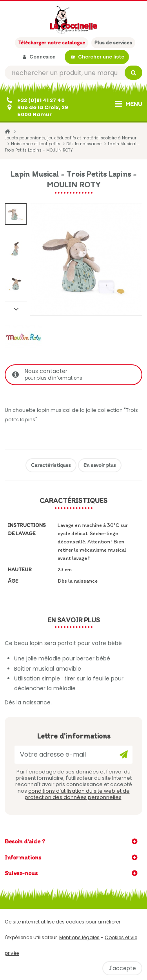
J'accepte (122, 968)
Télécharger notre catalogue (52, 43)
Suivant (16, 309)
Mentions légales (79, 937)
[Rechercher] (73, 73)
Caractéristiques (51, 465)
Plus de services (113, 43)
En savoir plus (100, 465)
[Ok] (123, 755)
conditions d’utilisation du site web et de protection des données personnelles (77, 794)
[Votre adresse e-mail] (73, 755)
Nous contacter (74, 374)
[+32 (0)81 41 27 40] (35, 101)
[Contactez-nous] (36, 111)
